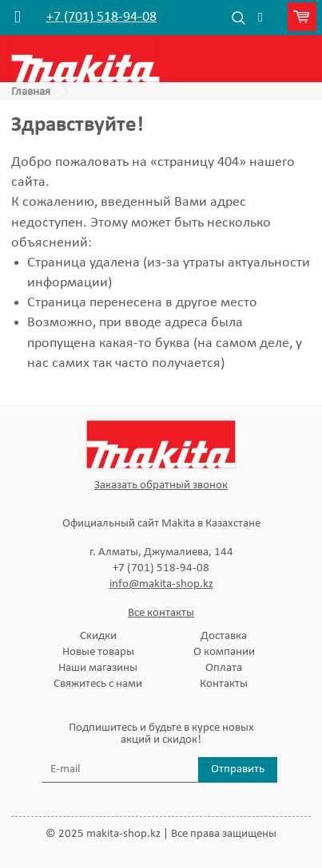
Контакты (224, 684)
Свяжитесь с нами (98, 684)
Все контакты (161, 613)
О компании (224, 652)
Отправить (238, 769)
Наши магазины (98, 668)
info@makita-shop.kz (161, 584)
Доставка (224, 636)
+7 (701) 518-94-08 (101, 18)
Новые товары (98, 652)
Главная (31, 92)
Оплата (224, 668)
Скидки (98, 636)
